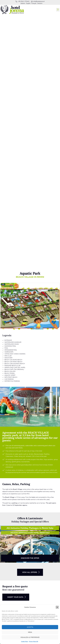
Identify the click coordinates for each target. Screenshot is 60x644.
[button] (57, 607)
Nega (30, 632)
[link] (12, 10)
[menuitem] (23, 3)
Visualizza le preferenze (30, 637)
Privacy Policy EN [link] (34, 641)
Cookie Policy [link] (25, 641)
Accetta (30, 627)
